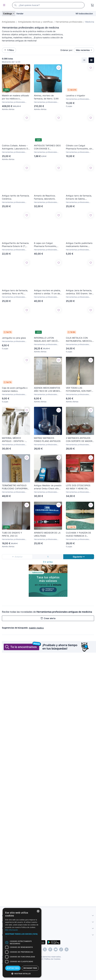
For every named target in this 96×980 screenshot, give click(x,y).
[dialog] (22, 943)
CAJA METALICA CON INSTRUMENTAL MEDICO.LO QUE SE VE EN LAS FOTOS (80, 340)
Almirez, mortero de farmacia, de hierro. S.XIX (46, 97)
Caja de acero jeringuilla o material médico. (15, 389)
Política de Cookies (52, 959)
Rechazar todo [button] (30, 968)
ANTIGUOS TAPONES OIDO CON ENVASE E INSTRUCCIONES (47, 147)
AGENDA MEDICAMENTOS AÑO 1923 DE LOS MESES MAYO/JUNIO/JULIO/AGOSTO (48, 390)
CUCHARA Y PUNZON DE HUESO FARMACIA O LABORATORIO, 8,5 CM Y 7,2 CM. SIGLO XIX (80, 534)
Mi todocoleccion (84, 14)
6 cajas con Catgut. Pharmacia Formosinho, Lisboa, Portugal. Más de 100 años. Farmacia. (46, 245)
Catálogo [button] (8, 14)
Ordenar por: (67, 50)
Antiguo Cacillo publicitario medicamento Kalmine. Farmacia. (79, 245)
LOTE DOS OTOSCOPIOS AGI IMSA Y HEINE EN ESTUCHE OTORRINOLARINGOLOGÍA (79, 487)
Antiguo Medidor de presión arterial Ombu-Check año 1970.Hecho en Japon (48, 487)
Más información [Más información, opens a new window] (11, 930)
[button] (22, 935)
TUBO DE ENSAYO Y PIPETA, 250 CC (12, 534)
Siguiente (79, 557)
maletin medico (36, 628)
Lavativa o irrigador (76, 96)
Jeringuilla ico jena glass (14, 338)
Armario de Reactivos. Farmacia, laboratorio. (45, 197)
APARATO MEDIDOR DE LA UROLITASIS (47, 534)
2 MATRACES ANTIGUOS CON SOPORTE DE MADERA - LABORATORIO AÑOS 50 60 (80, 440)
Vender (20, 14)
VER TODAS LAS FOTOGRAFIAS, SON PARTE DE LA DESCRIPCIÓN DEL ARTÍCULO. (79, 390)
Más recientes (83, 50)
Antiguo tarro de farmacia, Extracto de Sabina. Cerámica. (79, 197)
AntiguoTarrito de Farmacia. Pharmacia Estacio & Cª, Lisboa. (16, 245)
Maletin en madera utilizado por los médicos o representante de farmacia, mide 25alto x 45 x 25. (16, 97)
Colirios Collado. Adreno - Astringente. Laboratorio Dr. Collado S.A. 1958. (16, 147)
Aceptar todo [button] (13, 968)
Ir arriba (48, 562)
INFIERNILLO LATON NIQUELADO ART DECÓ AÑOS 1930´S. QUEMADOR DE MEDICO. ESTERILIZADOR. (47, 340)
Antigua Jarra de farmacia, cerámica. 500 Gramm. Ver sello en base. (79, 292)
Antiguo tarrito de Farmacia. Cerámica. (16, 197)
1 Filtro (9, 50)
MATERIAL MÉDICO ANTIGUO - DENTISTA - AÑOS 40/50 (14, 440)
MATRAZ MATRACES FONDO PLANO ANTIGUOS (47, 440)
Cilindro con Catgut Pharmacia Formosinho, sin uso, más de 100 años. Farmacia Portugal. (79, 147)
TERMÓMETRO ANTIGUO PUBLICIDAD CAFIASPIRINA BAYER (15, 487)
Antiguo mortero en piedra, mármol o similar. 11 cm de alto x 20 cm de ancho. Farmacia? (47, 292)
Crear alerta (48, 618)
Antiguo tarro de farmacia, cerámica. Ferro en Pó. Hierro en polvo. (15, 292)
